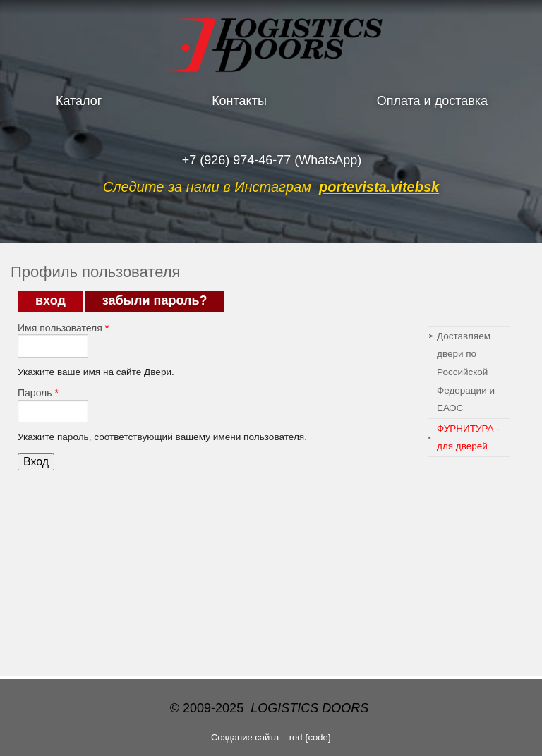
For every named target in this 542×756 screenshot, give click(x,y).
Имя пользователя (63, 328)
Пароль (38, 393)
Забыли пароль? (155, 300)
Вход (59, 300)
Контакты (239, 101)
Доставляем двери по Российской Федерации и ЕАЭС (466, 372)
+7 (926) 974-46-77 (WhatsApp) (272, 160)
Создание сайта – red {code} (271, 737)
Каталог (79, 101)
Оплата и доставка (432, 101)
